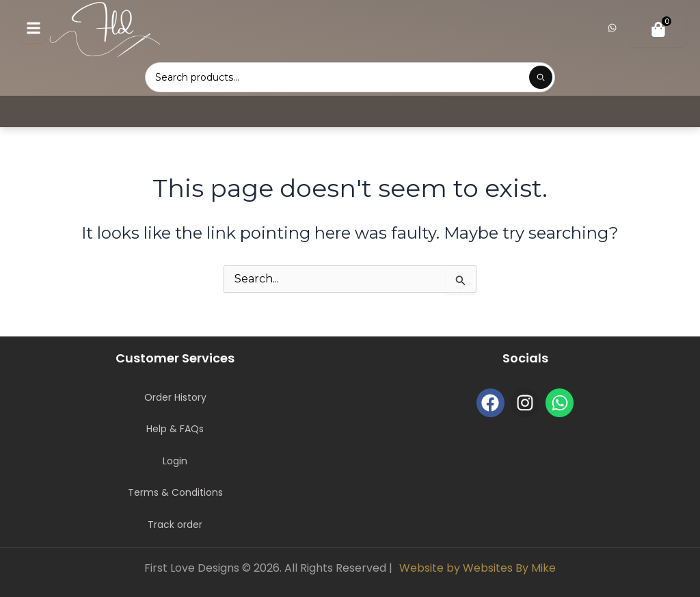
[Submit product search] (541, 77)
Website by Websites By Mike (477, 568)
